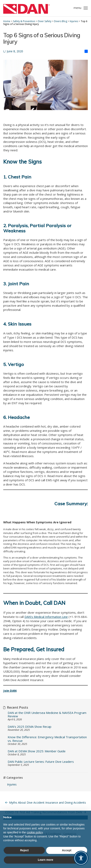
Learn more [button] (45, 860)
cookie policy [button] (35, 832)
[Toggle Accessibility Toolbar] (81, 858)
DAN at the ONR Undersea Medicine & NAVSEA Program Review (47, 715)
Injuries (12, 784)
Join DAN (10, 691)
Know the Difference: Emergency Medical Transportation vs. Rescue (47, 739)
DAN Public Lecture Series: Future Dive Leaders (41, 762)
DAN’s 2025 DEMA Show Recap (30, 727)
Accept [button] (67, 850)
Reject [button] (24, 850)
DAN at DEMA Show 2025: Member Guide (37, 751)
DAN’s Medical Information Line (46, 617)
